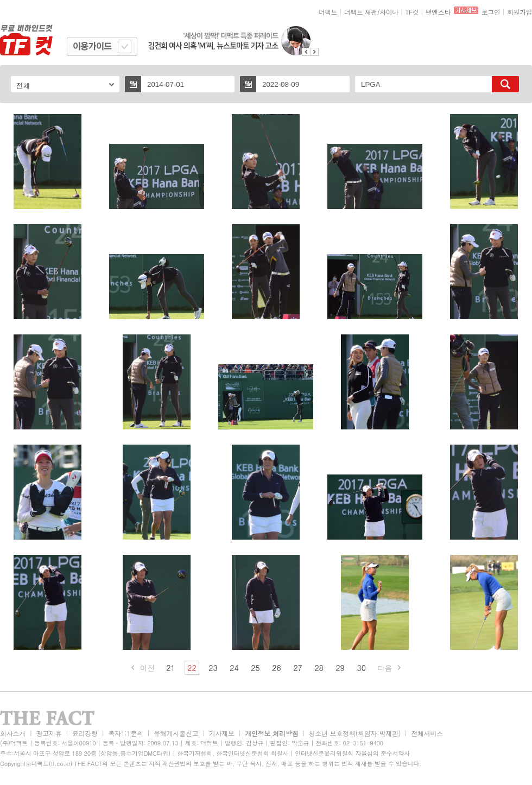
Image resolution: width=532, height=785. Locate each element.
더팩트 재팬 (361, 12)
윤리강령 (85, 733)
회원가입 (520, 12)
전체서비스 (427, 733)
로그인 (491, 12)
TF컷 (412, 12)
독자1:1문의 (126, 733)
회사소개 (13, 733)
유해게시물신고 (176, 733)
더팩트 (328, 12)
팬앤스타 (438, 12)
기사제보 (222, 733)
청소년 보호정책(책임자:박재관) (355, 733)
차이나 (389, 12)
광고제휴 (49, 733)
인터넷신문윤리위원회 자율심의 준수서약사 (352, 753)
